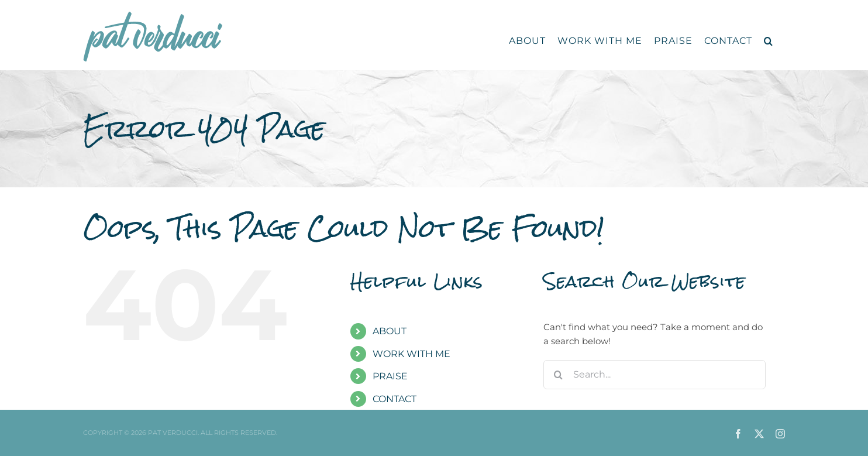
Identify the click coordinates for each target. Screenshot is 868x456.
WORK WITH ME (411, 354)
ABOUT (390, 331)
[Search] (558, 375)
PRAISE (390, 376)
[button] (769, 41)
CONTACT (395, 399)
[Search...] (655, 375)
